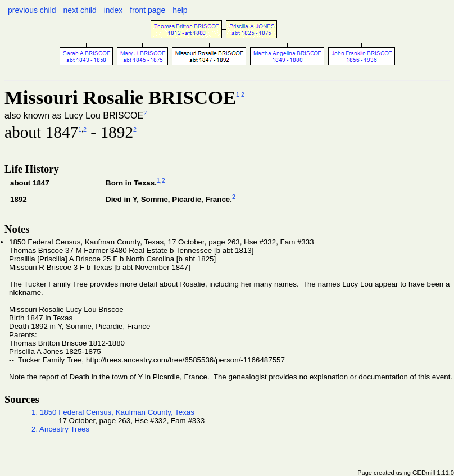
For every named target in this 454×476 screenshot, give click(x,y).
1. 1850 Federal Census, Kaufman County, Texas (113, 412)
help (180, 10)
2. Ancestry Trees (60, 429)
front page (147, 10)
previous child (32, 10)
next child (80, 10)
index (113, 10)
